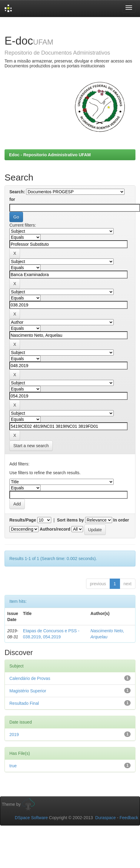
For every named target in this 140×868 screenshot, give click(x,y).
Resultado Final (24, 703)
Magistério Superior (28, 691)
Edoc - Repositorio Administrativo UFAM (50, 155)
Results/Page (23, 520)
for (12, 199)
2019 (14, 735)
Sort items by (70, 520)
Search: (17, 192)
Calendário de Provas (30, 678)
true (13, 766)
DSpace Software (31, 818)
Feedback (129, 818)
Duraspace (105, 818)
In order (121, 520)
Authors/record (55, 529)
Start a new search (31, 446)
